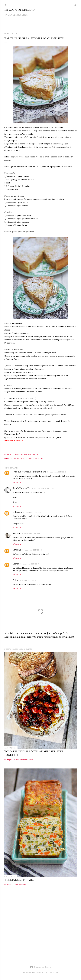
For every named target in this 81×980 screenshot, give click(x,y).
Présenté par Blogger (40, 967)
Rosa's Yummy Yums (23, 488)
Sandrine (17, 550)
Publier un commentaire (23, 760)
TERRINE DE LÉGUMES (19, 880)
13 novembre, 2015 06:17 (31, 533)
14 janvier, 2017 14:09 (28, 580)
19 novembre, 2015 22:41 (29, 564)
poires (37, 458)
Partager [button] (8, 454)
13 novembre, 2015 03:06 (44, 488)
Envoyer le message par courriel (26, 454)
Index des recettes (16, 15)
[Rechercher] (75, 4)
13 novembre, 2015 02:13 (57, 472)
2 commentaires (20, 885)
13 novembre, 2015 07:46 (32, 550)
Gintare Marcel (52, 972)
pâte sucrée (29, 458)
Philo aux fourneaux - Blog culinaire (29, 472)
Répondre (18, 483)
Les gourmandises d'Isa (20, 10)
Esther (16, 564)
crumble (21, 458)
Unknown (17, 512)
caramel (13, 458)
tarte (42, 458)
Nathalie (17, 533)
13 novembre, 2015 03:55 (32, 512)
